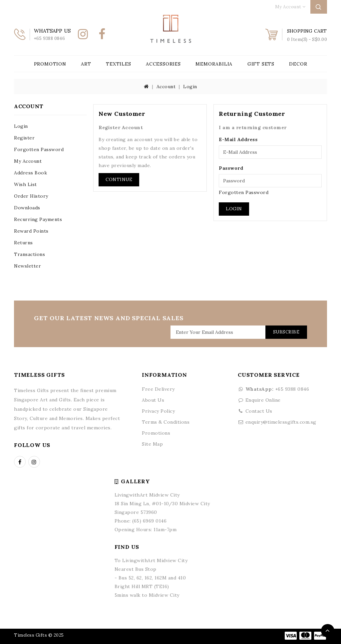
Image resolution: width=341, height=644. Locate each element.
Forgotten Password (39, 149)
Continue (119, 180)
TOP (328, 631)
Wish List (25, 184)
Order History (31, 196)
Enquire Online (263, 400)
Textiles (118, 64)
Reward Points (31, 231)
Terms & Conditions (166, 422)
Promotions (156, 433)
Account (166, 87)
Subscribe (286, 332)
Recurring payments (38, 219)
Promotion (50, 64)
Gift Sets (261, 64)
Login (190, 87)
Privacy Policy (158, 411)
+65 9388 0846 (273, 389)
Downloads (27, 208)
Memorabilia (214, 64)
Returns (23, 243)
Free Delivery (158, 389)
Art (86, 64)
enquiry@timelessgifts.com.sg (281, 422)
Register (24, 138)
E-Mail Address (238, 139)
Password (231, 168)
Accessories (163, 64)
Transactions (29, 254)
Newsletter (27, 266)
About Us (153, 400)
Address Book (30, 173)
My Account (28, 161)
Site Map (152, 444)
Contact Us (259, 411)
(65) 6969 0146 (149, 521)
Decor (298, 64)
